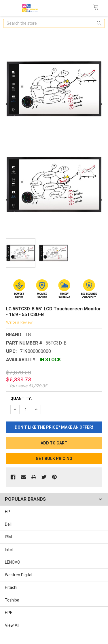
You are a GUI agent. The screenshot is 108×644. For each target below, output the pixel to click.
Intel (9, 550)
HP (7, 512)
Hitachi (11, 587)
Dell (8, 524)
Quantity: (21, 399)
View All (12, 625)
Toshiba (12, 600)
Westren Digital (19, 575)
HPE (9, 613)
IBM (8, 537)
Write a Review (19, 322)
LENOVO (13, 562)
